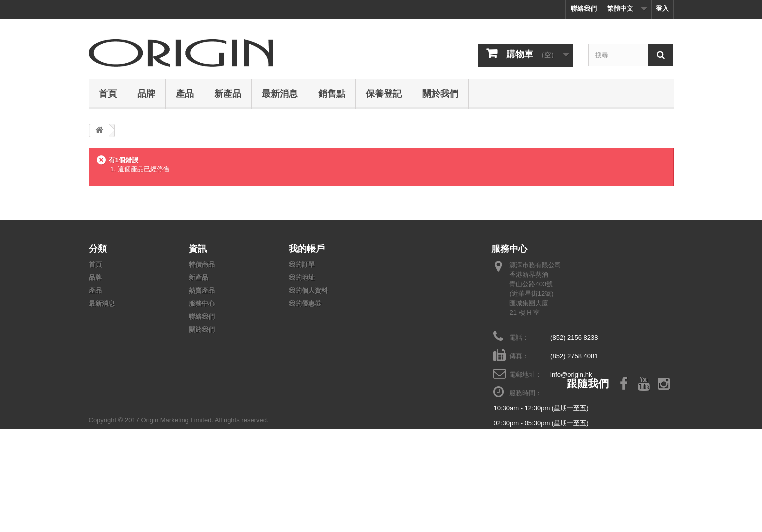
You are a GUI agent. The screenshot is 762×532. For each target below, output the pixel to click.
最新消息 (280, 93)
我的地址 (302, 278)
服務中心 (202, 304)
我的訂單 (302, 264)
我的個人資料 (308, 291)
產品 (185, 93)
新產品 (228, 93)
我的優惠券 (305, 304)
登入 (662, 8)
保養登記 (384, 93)
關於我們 (440, 93)
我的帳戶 (307, 248)
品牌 (146, 93)
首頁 (108, 93)
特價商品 (202, 264)
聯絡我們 (584, 8)
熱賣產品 (202, 291)
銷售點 (332, 93)
